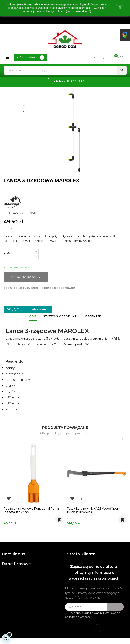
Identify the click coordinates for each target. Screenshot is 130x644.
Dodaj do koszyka (26, 277)
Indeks (8, 213)
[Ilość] (26, 254)
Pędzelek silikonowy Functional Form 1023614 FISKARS (31, 510)
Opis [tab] (33, 316)
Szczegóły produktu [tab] (61, 316)
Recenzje (93, 316)
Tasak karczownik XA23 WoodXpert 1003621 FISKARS (93, 510)
